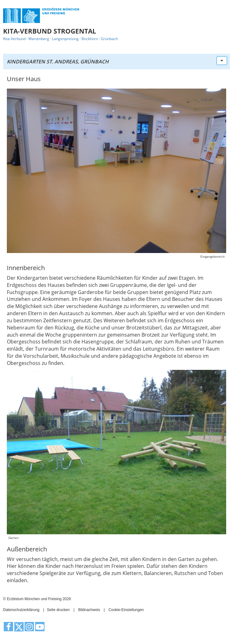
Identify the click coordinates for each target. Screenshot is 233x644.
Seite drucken (58, 610)
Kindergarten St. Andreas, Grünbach (58, 62)
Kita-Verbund (14, 39)
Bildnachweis (89, 610)
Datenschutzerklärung (21, 610)
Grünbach (109, 39)
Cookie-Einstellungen (126, 610)
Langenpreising (65, 39)
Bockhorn (90, 39)
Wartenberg (39, 39)
